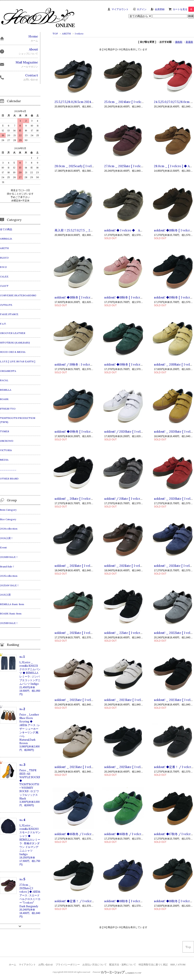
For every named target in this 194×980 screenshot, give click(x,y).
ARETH (66, 34)
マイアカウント (120, 9)
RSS (173, 964)
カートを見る (183, 9)
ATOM (181, 964)
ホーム (13, 964)
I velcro (79, 34)
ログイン (142, 9)
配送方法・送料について (123, 964)
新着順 (189, 42)
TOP (55, 34)
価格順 (179, 42)
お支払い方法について (95, 964)
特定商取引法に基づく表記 (153, 964)
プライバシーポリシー (68, 964)
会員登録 (160, 9)
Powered (117, 972)
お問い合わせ (46, 964)
